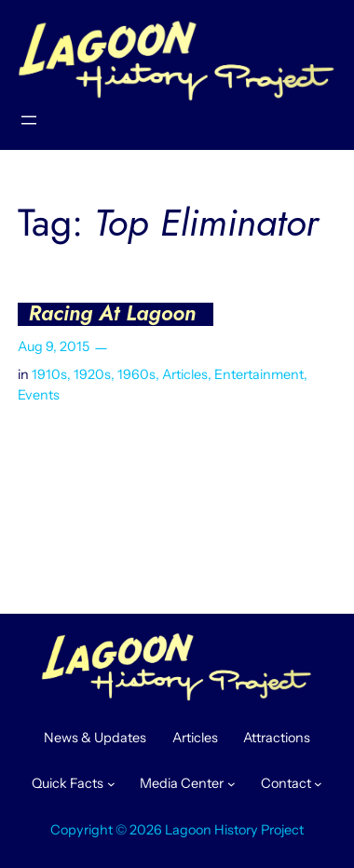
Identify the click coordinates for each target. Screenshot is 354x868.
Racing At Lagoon (112, 314)
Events (39, 395)
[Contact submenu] (318, 784)
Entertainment (259, 374)
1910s (49, 374)
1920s (92, 374)
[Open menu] (29, 120)
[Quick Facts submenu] (111, 784)
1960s (136, 374)
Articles (185, 374)
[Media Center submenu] (231, 784)
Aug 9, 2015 (54, 346)
